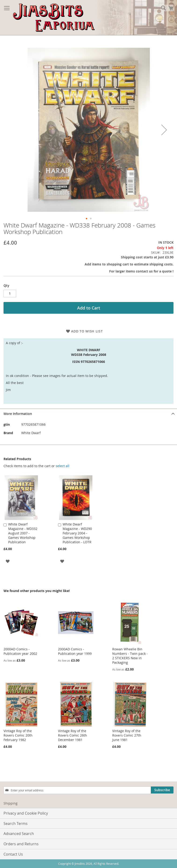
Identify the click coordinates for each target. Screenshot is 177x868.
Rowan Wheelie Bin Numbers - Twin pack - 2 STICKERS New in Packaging (130, 656)
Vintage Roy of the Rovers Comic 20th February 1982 (18, 735)
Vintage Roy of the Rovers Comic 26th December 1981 (72, 735)
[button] (164, 130)
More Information (18, 414)
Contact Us (13, 854)
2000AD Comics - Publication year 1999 (75, 651)
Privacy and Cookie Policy (26, 813)
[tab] (88, 414)
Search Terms (16, 823)
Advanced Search (19, 834)
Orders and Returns (21, 844)
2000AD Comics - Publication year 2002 (20, 651)
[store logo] (54, 18)
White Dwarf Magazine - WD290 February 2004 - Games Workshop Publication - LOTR (77, 533)
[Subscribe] (162, 790)
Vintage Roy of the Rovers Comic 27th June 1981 (127, 735)
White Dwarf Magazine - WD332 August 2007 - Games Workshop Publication (23, 533)
